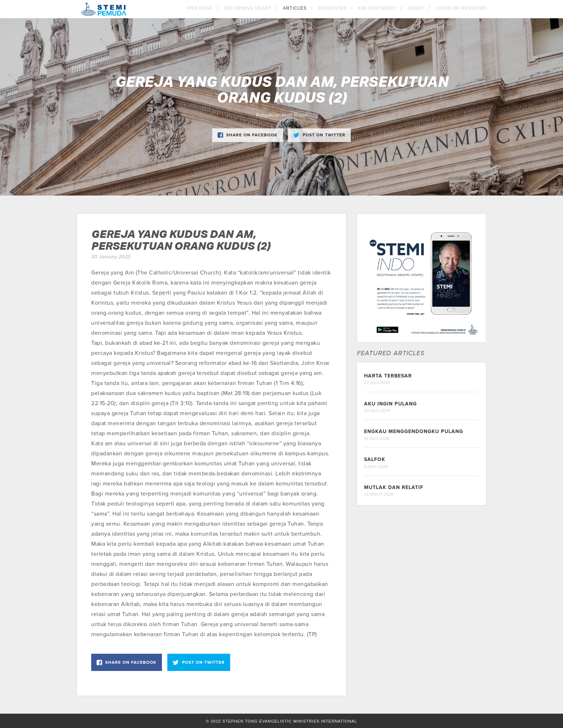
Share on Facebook (248, 135)
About (416, 8)
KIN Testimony (377, 8)
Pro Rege (200, 8)
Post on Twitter (319, 135)
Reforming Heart (248, 8)
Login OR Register (461, 8)
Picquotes (332, 8)
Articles (295, 8)
